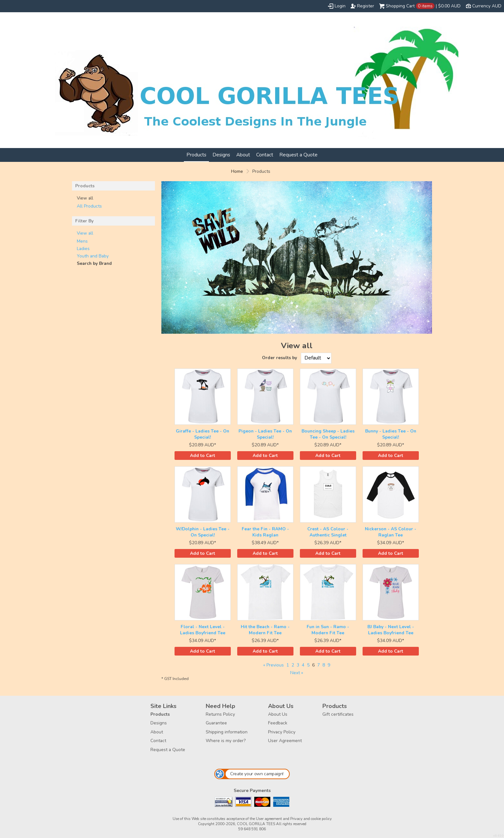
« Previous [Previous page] (274, 665)
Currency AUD (487, 6)
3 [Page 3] (298, 665)
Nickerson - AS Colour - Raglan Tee (391, 532)
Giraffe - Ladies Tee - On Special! (203, 434)
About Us (278, 714)
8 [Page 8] (324, 665)
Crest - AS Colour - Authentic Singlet (328, 532)
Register (366, 6)
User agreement (269, 819)
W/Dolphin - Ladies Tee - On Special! (203, 532)
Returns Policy (220, 714)
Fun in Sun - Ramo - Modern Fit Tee (328, 630)
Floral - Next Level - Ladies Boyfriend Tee (203, 630)
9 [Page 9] (329, 665)
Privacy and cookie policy (311, 819)
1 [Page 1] (288, 665)
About (243, 155)
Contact (265, 155)
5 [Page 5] (308, 665)
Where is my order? (226, 741)
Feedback (278, 723)
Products (196, 155)
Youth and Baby (93, 256)
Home (237, 171)
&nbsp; (203, 397)
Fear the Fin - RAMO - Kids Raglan (265, 532)
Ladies (83, 249)
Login (340, 6)
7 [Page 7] (319, 665)
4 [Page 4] (303, 665)
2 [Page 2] (293, 665)
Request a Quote (298, 155)
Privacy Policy (282, 732)
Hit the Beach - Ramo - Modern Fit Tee (265, 630)
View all (85, 233)
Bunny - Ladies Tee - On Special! (391, 434)
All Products (89, 206)
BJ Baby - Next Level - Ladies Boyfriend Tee (391, 630)
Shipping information (227, 732)
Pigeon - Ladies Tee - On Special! (265, 434)
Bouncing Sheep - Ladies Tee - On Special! (328, 434)
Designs (221, 155)
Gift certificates (338, 714)
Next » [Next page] (297, 673)
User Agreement (285, 741)
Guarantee (216, 723)
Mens (82, 241)
